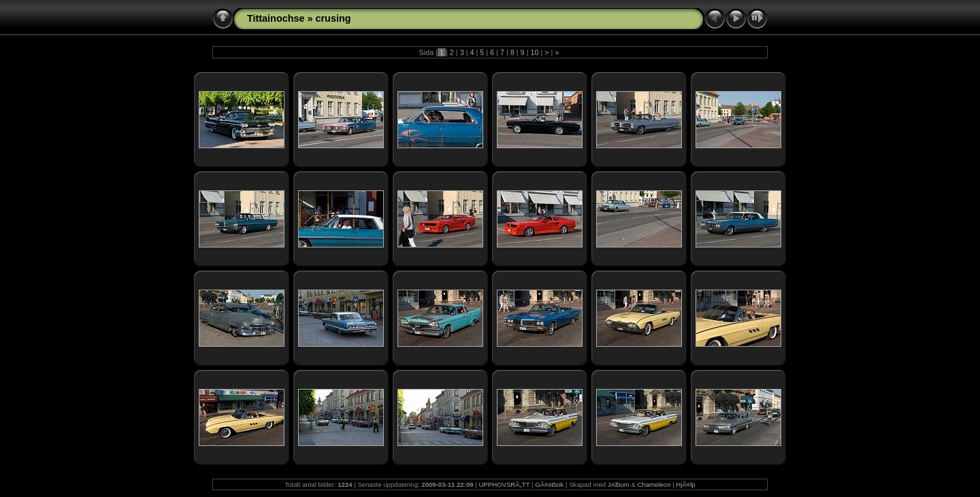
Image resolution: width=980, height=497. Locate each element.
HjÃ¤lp (685, 484)
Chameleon (654, 484)
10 (534, 52)
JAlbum (619, 484)
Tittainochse (276, 18)
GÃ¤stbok (549, 484)
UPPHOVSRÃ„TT (504, 484)
